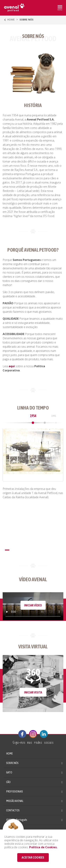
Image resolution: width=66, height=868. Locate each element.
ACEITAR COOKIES (33, 857)
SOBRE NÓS (12, 763)
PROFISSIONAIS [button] (15, 791)
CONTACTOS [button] (13, 810)
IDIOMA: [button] (17, 820)
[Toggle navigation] (60, 8)
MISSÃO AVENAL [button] (15, 801)
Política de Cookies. (43, 847)
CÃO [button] (8, 782)
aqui (12, 366)
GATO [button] (9, 772)
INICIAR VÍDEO (33, 605)
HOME (9, 20)
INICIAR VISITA (33, 692)
